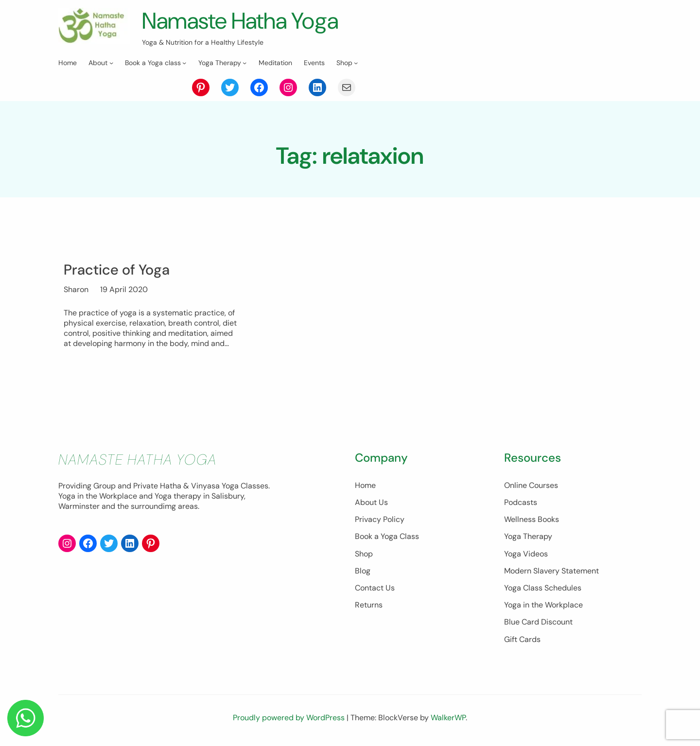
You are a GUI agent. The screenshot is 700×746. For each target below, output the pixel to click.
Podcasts (509, 502)
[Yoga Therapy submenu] (245, 63)
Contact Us (352, 588)
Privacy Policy (357, 519)
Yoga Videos (515, 554)
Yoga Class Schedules (532, 588)
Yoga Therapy (517, 536)
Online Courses (520, 485)
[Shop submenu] (356, 63)
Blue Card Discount (527, 622)
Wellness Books (520, 519)
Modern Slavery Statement (540, 571)
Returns (346, 605)
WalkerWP (448, 718)
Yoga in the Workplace (532, 605)
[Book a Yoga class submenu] (184, 63)
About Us (349, 502)
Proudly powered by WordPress (290, 718)
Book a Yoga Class (365, 536)
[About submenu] (111, 63)
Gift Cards (511, 639)
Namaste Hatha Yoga (243, 21)
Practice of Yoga (117, 269)
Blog (340, 571)
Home (343, 485)
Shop (341, 554)
